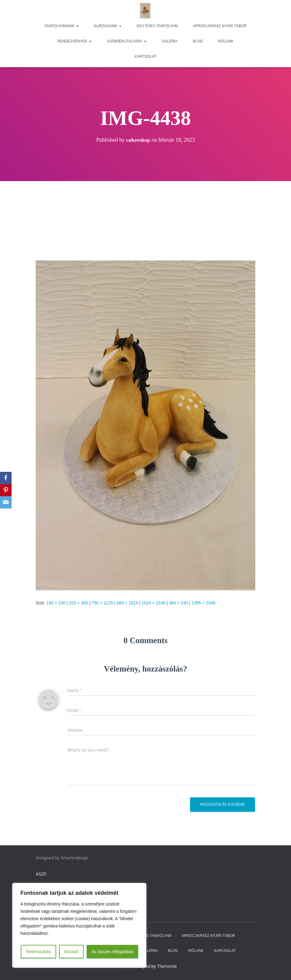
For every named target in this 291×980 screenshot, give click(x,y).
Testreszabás (38, 952)
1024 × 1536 (153, 603)
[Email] (6, 502)
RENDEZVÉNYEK (75, 41)
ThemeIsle (167, 966)
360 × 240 (179, 603)
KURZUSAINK (108, 26)
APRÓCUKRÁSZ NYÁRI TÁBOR (220, 26)
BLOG (198, 41)
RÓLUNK (226, 41)
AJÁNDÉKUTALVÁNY (127, 41)
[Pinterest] (6, 490)
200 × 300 (79, 603)
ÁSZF (41, 874)
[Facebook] (6, 478)
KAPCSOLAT (145, 56)
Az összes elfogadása (112, 952)
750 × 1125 (102, 603)
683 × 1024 (127, 603)
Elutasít (71, 952)
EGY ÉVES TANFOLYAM (157, 26)
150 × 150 (56, 603)
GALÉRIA (170, 41)
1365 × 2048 (203, 603)
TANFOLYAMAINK (62, 26)
